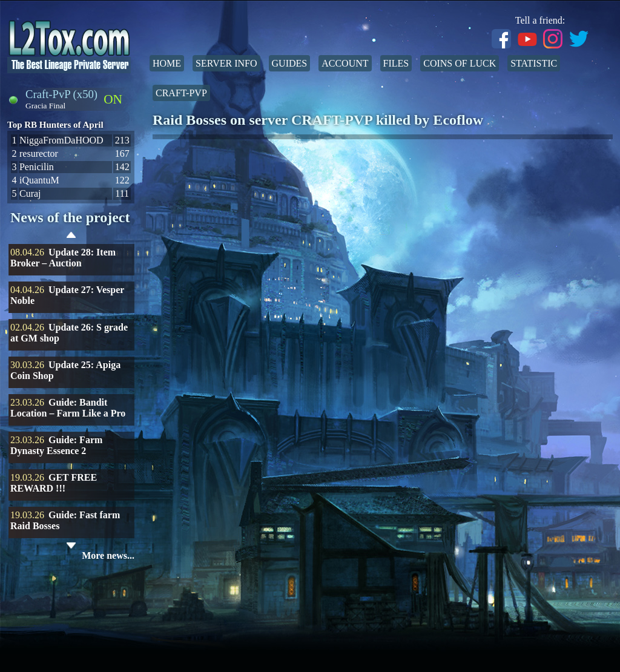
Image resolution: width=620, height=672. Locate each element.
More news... (108, 555)
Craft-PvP (181, 93)
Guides (290, 63)
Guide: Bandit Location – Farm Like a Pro (68, 408)
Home (167, 63)
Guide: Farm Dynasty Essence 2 (56, 445)
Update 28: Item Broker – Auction (63, 258)
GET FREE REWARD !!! (54, 483)
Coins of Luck (460, 63)
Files (396, 63)
